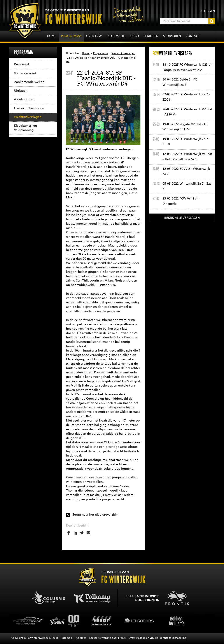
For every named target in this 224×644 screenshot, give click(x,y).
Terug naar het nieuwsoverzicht (95, 515)
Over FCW (94, 36)
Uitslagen (21, 91)
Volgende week (25, 73)
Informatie (116, 36)
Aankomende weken (29, 82)
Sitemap (67, 638)
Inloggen (207, 11)
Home (52, 36)
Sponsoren (172, 36)
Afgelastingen (24, 100)
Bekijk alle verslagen (182, 218)
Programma (71, 36)
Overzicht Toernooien (30, 108)
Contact (193, 36)
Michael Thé (179, 638)
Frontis (122, 638)
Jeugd (134, 36)
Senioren (151, 36)
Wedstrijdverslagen (28, 117)
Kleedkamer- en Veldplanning (25, 128)
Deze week (22, 65)
